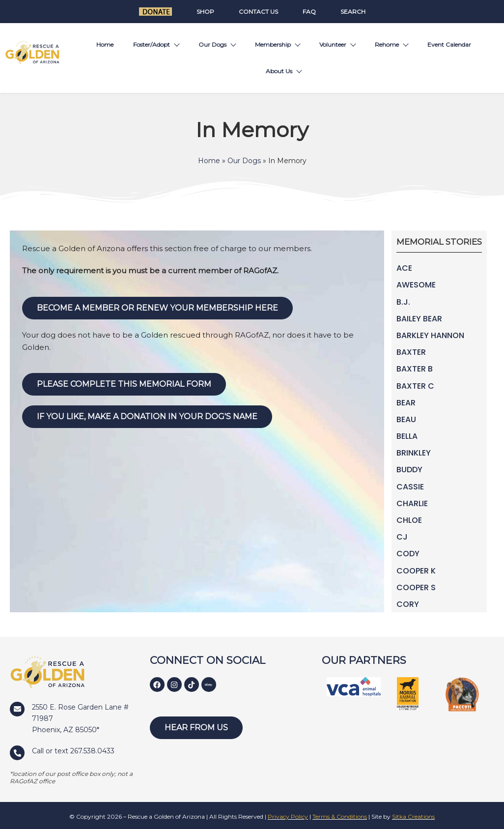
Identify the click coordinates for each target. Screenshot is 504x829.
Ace (404, 268)
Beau (406, 419)
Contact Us (258, 12)
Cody (408, 554)
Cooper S (416, 587)
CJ (402, 537)
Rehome (391, 44)
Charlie (412, 503)
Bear (406, 403)
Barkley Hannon (430, 335)
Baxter (411, 352)
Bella (407, 436)
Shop (205, 12)
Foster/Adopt (156, 44)
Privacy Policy (288, 816)
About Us (283, 71)
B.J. (403, 302)
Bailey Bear (419, 319)
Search (353, 12)
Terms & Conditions (340, 816)
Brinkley (414, 453)
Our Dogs (217, 44)
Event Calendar (449, 44)
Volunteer (337, 44)
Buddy (409, 470)
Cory (408, 604)
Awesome (416, 285)
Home (105, 44)
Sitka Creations (413, 816)
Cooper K (416, 571)
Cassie (410, 487)
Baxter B (415, 369)
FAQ (309, 12)
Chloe (409, 520)
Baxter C (415, 386)
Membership (277, 44)
